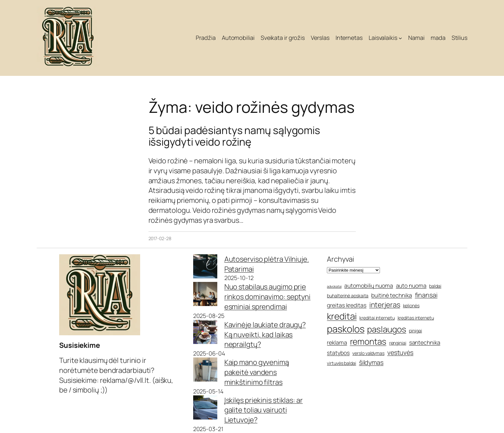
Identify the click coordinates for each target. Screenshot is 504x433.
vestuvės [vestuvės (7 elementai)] (400, 352)
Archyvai (340, 259)
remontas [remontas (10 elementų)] (368, 341)
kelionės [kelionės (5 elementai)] (411, 306)
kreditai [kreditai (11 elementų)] (342, 316)
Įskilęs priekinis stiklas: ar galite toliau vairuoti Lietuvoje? (264, 410)
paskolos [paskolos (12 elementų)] (346, 329)
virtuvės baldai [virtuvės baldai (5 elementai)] (342, 363)
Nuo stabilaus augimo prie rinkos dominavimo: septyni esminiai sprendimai (267, 297)
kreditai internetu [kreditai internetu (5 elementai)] (377, 318)
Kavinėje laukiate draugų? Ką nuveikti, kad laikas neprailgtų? (265, 335)
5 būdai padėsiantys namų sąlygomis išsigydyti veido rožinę (234, 136)
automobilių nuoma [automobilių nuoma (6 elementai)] (369, 285)
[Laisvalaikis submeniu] (400, 38)
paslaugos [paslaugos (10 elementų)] (387, 329)
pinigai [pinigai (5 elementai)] (415, 331)
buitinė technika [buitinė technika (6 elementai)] (392, 295)
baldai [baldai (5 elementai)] (435, 286)
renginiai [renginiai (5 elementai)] (398, 343)
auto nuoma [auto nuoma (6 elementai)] (411, 285)
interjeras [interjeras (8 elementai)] (385, 305)
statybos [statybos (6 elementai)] (338, 353)
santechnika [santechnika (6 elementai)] (425, 342)
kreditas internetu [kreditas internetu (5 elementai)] (416, 318)
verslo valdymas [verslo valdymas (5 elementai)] (368, 353)
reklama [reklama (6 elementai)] (337, 342)
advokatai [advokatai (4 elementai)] (334, 286)
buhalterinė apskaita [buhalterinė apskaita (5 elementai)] (348, 296)
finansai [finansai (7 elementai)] (426, 295)
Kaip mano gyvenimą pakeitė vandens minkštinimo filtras (257, 372)
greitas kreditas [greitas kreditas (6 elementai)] (346, 305)
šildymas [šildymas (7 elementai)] (371, 362)
